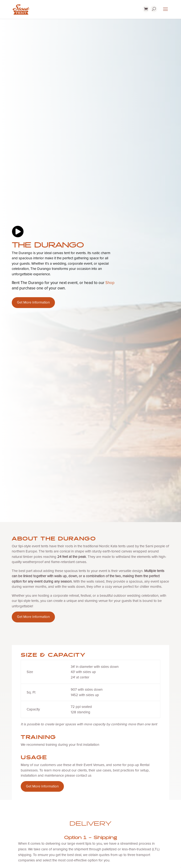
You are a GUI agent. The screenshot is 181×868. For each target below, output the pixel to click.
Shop (110, 283)
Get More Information (33, 303)
